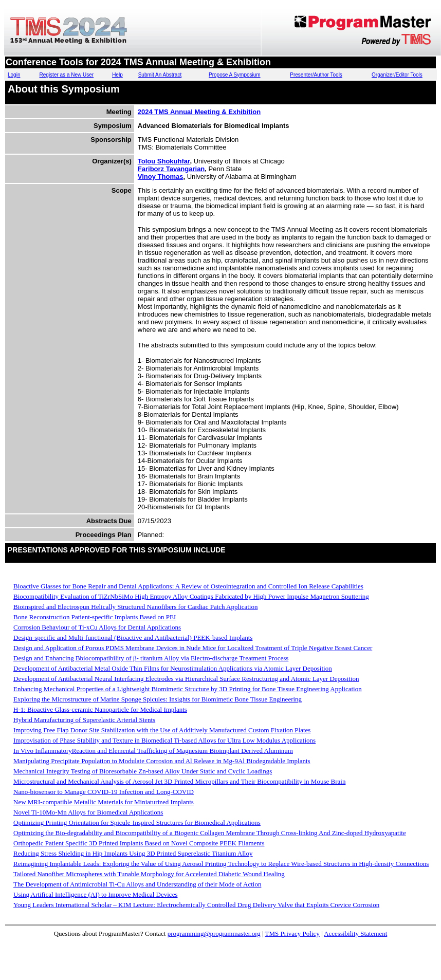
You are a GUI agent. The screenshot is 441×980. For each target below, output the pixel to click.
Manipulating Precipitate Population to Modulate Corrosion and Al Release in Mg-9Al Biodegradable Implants (162, 761)
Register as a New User (67, 75)
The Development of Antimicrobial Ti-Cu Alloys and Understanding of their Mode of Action (137, 884)
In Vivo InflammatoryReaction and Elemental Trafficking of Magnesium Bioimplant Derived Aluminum (153, 751)
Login (14, 75)
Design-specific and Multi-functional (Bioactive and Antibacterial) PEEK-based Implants (133, 637)
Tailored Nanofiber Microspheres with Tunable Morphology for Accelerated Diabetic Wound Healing (149, 874)
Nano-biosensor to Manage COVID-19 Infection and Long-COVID (104, 792)
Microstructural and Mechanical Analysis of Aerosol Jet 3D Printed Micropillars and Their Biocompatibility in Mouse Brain (179, 781)
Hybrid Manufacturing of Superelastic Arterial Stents (84, 720)
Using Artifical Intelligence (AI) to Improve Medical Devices (95, 894)
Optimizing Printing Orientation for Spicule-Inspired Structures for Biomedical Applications (137, 822)
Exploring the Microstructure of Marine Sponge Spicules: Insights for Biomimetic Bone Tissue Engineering (158, 699)
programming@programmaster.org (214, 933)
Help (117, 75)
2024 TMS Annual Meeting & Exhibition (199, 112)
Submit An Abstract (160, 75)
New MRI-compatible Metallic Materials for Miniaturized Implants (104, 802)
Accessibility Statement (355, 933)
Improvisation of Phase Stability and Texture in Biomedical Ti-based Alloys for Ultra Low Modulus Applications (164, 740)
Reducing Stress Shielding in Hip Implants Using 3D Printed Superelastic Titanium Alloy (133, 853)
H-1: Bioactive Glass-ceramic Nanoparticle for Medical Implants (100, 709)
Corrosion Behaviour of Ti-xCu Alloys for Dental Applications (97, 627)
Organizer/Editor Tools (397, 75)
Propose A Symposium (235, 75)
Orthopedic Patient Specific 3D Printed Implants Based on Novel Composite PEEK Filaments (139, 843)
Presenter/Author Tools (316, 75)
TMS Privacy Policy (292, 933)
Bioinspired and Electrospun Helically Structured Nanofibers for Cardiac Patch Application (135, 607)
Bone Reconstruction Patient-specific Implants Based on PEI (95, 617)
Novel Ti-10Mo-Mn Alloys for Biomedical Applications (88, 812)
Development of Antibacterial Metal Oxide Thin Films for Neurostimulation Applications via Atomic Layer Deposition (173, 668)
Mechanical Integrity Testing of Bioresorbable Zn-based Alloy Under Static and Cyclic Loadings (143, 771)
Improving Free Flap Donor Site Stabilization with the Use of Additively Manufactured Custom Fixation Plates (162, 730)
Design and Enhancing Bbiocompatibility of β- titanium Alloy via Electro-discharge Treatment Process (151, 658)
